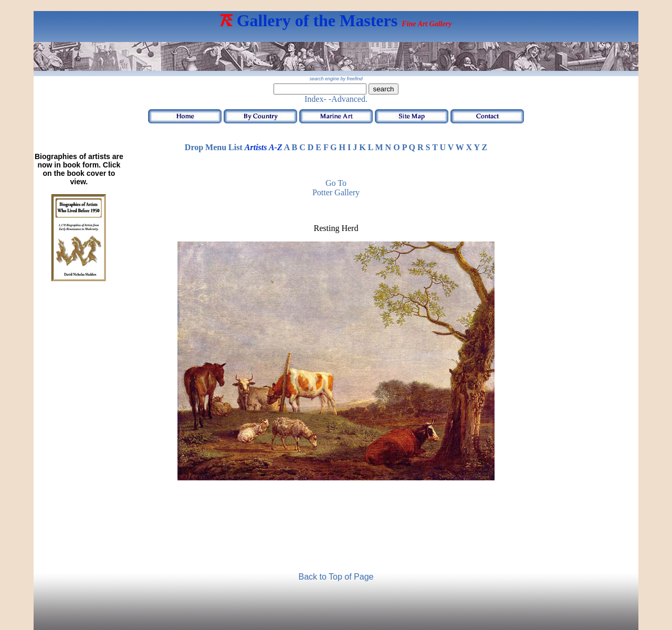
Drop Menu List (214, 147)
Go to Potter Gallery (336, 188)
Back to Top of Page (336, 577)
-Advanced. (348, 99)
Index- (316, 99)
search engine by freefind (336, 79)
